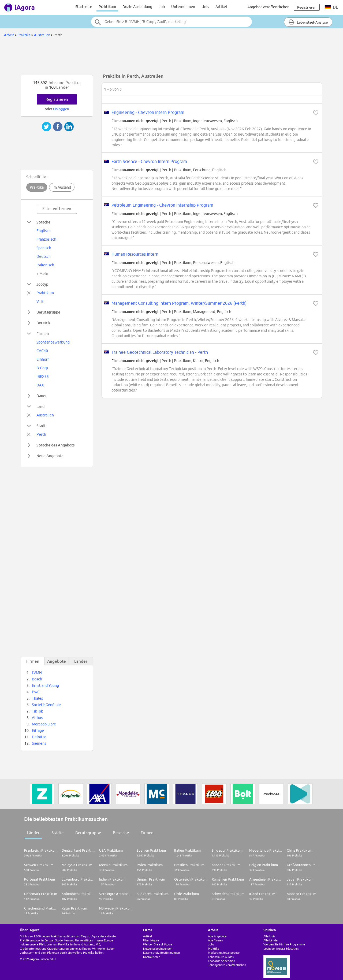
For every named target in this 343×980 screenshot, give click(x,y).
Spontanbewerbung (53, 342)
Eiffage (38, 731)
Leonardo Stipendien (221, 961)
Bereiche (121, 833)
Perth (41, 434)
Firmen (147, 833)
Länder (33, 833)
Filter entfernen (57, 209)
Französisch (46, 239)
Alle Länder (271, 940)
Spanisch (44, 248)
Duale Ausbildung (137, 7)
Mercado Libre (44, 724)
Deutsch (44, 256)
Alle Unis (269, 936)
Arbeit (9, 35)
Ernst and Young (45, 685)
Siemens (39, 743)
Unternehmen (183, 7)
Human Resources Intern (135, 254)
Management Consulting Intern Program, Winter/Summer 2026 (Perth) (179, 303)
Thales (37, 698)
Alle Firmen (215, 940)
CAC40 (42, 351)
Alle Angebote (217, 936)
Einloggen (61, 109)
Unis (205, 7)
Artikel (221, 7)
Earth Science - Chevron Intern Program (149, 161)
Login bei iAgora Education (281, 949)
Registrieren (57, 99)
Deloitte (39, 737)
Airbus (37, 718)
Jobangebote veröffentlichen (227, 965)
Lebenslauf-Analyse (308, 22)
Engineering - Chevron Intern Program (148, 112)
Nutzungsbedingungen (158, 949)
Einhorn (43, 359)
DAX (40, 385)
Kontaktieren (152, 957)
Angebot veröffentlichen (268, 7)
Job (162, 7)
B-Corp (42, 368)
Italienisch (45, 265)
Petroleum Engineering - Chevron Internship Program (162, 205)
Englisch (44, 231)
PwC (36, 692)
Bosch (37, 679)
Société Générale (46, 705)
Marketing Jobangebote (224, 953)
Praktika (24, 35)
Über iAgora (151, 940)
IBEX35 (43, 377)
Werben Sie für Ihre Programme (284, 944)
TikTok (37, 711)
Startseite (84, 7)
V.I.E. (40, 301)
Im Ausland (62, 187)
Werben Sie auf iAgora (158, 944)
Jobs (211, 944)
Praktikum (107, 7)
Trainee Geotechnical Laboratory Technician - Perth (160, 352)
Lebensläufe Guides (221, 957)
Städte (57, 833)
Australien (42, 35)
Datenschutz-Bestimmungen (161, 953)
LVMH (37, 673)
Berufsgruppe (88, 833)
